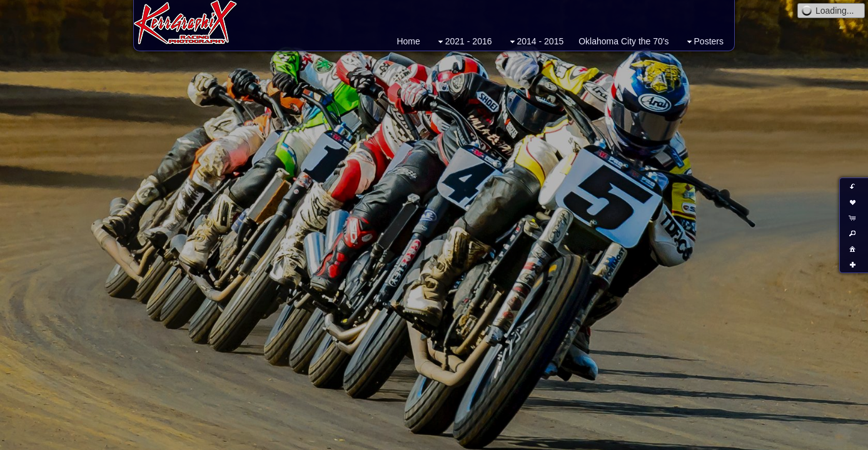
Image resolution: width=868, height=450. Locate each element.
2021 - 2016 (464, 42)
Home (408, 41)
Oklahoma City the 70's (623, 41)
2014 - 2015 (536, 42)
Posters (704, 42)
